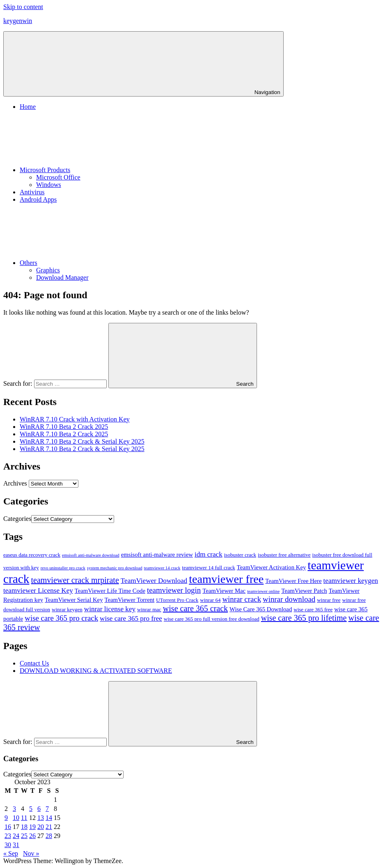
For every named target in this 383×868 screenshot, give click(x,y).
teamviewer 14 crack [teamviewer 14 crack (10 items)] (162, 568)
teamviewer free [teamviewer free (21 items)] (226, 579)
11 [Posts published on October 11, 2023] (24, 818)
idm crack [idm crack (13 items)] (209, 554)
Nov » (31, 853)
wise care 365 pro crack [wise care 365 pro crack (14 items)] (61, 618)
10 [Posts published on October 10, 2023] (16, 818)
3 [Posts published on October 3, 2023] (14, 809)
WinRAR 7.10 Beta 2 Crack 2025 (64, 427)
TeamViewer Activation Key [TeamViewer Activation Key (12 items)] (271, 567)
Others (90, 263)
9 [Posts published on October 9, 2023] (6, 818)
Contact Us (34, 663)
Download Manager (62, 277)
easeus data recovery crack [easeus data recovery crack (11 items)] (32, 555)
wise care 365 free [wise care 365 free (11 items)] (313, 609)
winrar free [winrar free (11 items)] (329, 600)
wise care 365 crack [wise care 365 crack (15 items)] (195, 608)
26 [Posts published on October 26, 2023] (32, 836)
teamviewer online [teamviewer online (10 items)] (263, 591)
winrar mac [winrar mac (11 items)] (149, 609)
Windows (49, 185)
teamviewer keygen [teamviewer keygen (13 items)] (351, 581)
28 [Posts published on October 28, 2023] (49, 836)
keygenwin (18, 21)
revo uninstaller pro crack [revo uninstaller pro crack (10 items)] (63, 568)
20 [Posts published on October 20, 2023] (41, 827)
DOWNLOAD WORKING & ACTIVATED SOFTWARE (96, 671)
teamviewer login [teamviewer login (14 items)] (174, 590)
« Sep (11, 853)
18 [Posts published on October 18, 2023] (24, 827)
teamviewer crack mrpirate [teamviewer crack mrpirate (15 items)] (75, 580)
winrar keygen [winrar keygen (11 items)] (67, 609)
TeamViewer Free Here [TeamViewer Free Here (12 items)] (293, 581)
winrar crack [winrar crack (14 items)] (242, 599)
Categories (17, 519)
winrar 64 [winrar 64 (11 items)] (210, 600)
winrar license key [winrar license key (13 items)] (110, 609)
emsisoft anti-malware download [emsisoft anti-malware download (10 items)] (91, 555)
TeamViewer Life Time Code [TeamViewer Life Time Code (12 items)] (110, 591)
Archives (15, 483)
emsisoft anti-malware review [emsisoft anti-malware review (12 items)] (157, 555)
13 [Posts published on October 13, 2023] (41, 818)
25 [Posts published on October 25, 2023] (24, 836)
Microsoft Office (58, 177)
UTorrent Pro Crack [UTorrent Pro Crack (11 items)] (177, 600)
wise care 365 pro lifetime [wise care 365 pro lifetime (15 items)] (304, 618)
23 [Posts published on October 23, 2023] (8, 836)
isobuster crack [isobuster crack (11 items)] (240, 555)
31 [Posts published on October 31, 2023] (16, 845)
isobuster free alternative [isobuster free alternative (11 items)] (284, 555)
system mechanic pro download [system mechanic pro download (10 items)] (115, 568)
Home (28, 107)
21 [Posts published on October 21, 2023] (49, 827)
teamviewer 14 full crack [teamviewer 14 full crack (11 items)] (209, 568)
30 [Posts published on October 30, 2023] (8, 845)
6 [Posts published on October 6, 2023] (39, 809)
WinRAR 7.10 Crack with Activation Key (75, 419)
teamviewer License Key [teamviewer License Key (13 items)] (38, 591)
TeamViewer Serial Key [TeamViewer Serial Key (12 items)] (74, 600)
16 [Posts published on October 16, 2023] (8, 827)
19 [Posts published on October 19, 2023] (32, 827)
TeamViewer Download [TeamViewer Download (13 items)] (154, 581)
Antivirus (32, 192)
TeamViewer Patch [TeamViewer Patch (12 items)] (304, 591)
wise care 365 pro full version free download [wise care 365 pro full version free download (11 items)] (212, 619)
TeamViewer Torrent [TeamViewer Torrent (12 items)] (130, 600)
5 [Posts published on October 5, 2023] (31, 809)
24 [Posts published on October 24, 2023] (16, 836)
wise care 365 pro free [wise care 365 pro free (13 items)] (131, 618)
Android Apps (38, 199)
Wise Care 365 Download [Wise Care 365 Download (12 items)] (261, 609)
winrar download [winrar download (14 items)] (289, 599)
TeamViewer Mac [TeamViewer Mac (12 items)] (224, 591)
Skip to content (23, 7)
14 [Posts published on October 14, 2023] (49, 818)
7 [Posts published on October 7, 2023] (47, 809)
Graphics (48, 270)
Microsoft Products (107, 170)
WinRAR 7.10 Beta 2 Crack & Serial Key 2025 (82, 441)
